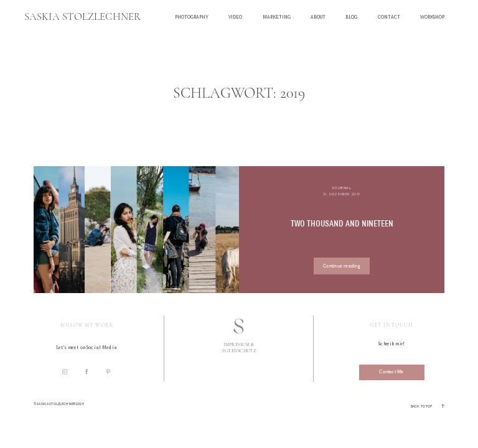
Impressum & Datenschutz (239, 347)
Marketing (277, 18)
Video (235, 18)
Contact (389, 18)
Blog (351, 18)
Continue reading (341, 266)
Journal (341, 188)
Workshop (432, 18)
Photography (192, 18)
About (318, 18)
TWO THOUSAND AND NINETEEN (342, 224)
